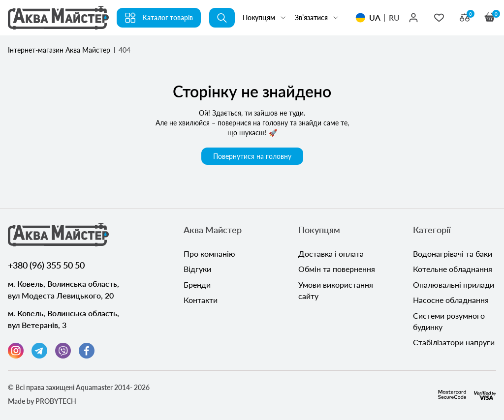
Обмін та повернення (337, 270)
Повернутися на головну (252, 156)
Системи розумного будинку (449, 323)
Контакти (201, 301)
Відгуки (197, 270)
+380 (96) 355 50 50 (46, 265)
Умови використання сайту (336, 291)
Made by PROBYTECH (42, 401)
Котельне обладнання (453, 270)
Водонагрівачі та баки (453, 254)
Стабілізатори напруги (454, 345)
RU (394, 17)
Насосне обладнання (451, 301)
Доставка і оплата (331, 254)
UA (375, 17)
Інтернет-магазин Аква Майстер (59, 50)
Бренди (197, 285)
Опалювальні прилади (454, 285)
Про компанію (209, 254)
